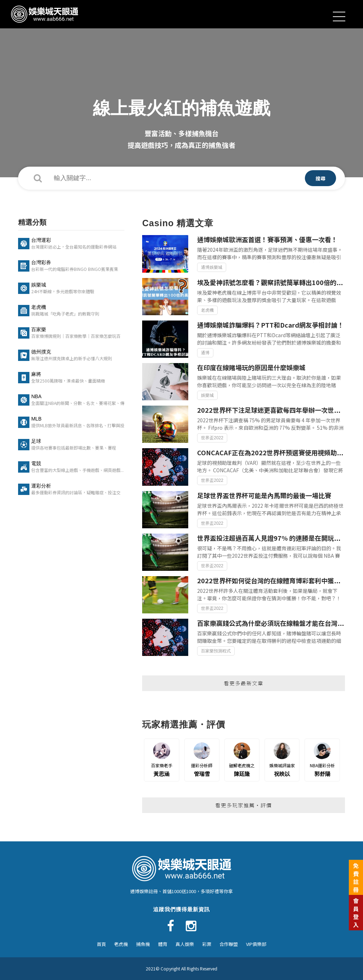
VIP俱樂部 (256, 944)
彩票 (207, 944)
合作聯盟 (229, 944)
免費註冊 (356, 877)
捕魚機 (143, 944)
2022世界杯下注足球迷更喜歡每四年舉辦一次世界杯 (272, 410)
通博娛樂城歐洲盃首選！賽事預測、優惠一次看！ (267, 239)
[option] (181, 89)
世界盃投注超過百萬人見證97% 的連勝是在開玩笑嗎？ (275, 538)
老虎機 (121, 944)
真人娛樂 (185, 944)
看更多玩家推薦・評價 (244, 805)
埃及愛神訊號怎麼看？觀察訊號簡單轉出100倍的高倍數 (276, 282)
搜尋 (320, 178)
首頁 (101, 944)
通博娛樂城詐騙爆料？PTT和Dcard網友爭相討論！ (270, 325)
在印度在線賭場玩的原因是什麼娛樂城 (251, 367)
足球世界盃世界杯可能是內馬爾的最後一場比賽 (264, 495)
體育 (163, 944)
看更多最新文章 (244, 683)
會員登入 (356, 912)
